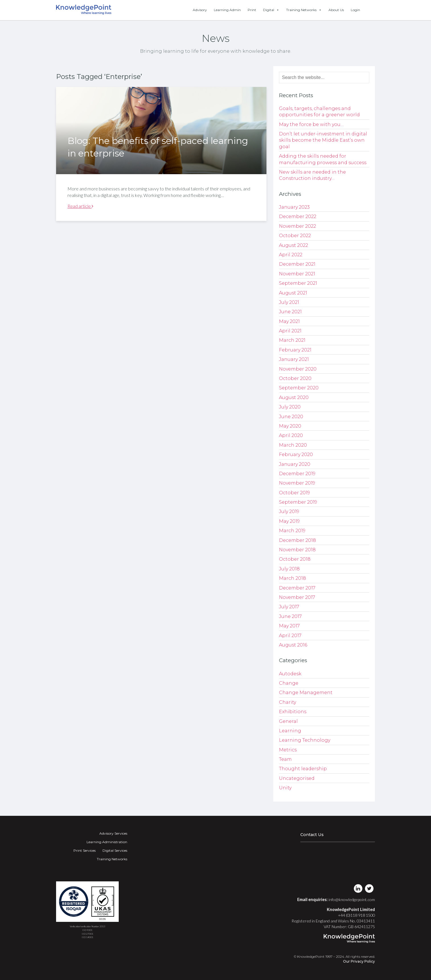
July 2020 (290, 407)
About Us (336, 10)
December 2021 (297, 264)
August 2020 (294, 398)
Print (252, 10)
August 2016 (293, 645)
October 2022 (295, 236)
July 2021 (289, 302)
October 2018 (295, 559)
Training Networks (304, 10)
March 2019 (292, 531)
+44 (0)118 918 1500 (356, 915)
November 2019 (297, 483)
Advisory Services (113, 833)
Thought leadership (303, 769)
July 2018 (289, 569)
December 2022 (298, 216)
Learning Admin (227, 10)
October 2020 (295, 378)
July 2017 (289, 607)
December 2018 (297, 540)
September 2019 (298, 502)
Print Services (85, 850)
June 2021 (290, 312)
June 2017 (290, 616)
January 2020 (295, 464)
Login (355, 10)
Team (285, 759)
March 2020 (293, 445)
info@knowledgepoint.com (352, 899)
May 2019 (289, 521)
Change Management (306, 693)
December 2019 (297, 474)
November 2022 (297, 226)
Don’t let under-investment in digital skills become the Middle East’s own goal (323, 140)
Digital (271, 10)
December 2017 (297, 588)
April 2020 (291, 435)
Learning (290, 731)
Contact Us (312, 835)
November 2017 (297, 597)
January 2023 (294, 207)
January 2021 (294, 359)
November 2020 (298, 369)
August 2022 (294, 245)
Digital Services (115, 850)
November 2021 (297, 274)
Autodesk (290, 674)
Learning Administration (107, 842)
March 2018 (293, 578)
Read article (80, 206)
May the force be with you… (311, 124)
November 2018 (297, 550)
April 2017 (290, 636)
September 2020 (299, 388)
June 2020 (291, 417)
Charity (288, 702)
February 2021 (295, 350)
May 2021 (289, 321)
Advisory (200, 10)
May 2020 (290, 426)
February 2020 (296, 455)
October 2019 (294, 493)
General (288, 721)
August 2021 (293, 293)
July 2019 (289, 512)
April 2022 (291, 255)
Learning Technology (305, 740)
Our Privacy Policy (359, 961)
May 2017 (289, 626)
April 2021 (290, 331)
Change (289, 683)
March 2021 (292, 340)
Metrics (288, 750)
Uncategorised (297, 778)
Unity (285, 788)
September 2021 (298, 283)
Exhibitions (293, 712)
